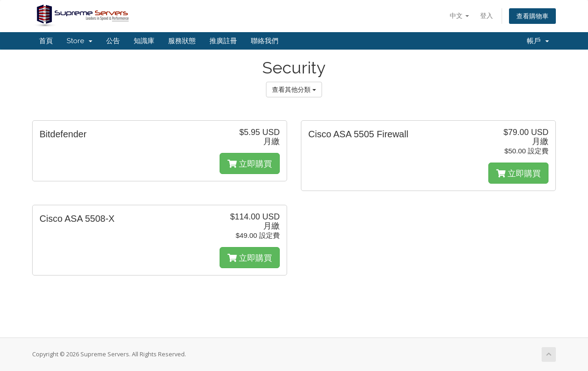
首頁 (46, 41)
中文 (459, 15)
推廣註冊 (223, 41)
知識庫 (144, 41)
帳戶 (538, 41)
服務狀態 (182, 41)
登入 (486, 15)
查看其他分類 (294, 89)
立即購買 (250, 163)
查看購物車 (532, 16)
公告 (113, 41)
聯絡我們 (265, 41)
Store (79, 41)
